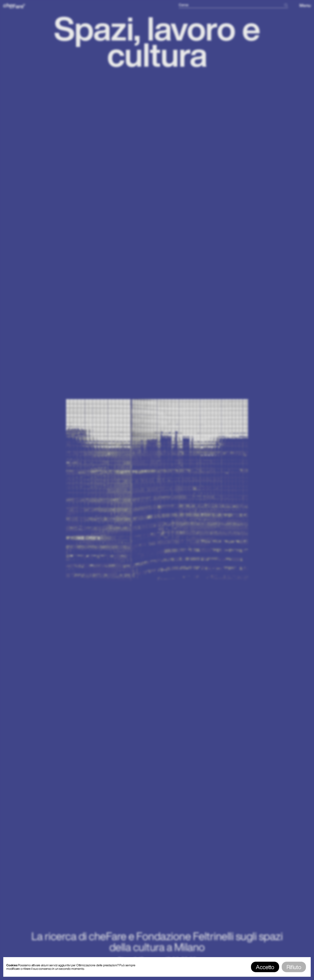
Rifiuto (294, 967)
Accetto (265, 967)
